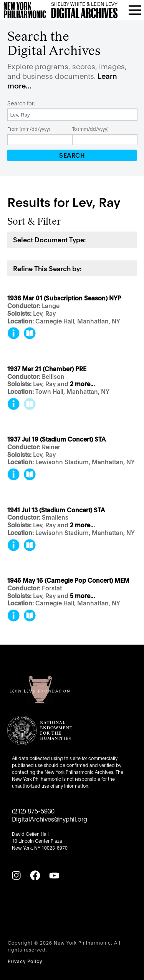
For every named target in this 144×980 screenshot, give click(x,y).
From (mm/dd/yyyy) (29, 129)
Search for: (21, 103)
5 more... (82, 596)
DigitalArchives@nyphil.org (50, 819)
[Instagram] (16, 875)
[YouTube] (54, 875)
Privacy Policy (25, 961)
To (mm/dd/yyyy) (90, 129)
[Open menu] (135, 10)
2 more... (82, 384)
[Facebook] (35, 875)
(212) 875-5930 (33, 811)
